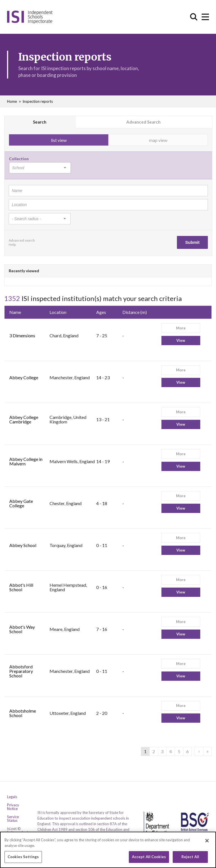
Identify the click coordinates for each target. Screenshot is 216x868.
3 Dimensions (22, 335)
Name (15, 312)
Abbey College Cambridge (24, 419)
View (181, 340)
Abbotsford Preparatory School (21, 671)
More (181, 328)
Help (12, 245)
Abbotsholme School (23, 713)
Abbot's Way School (22, 629)
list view (59, 140)
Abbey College (24, 377)
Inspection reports (38, 101)
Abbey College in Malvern (26, 461)
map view (158, 140)
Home (12, 101)
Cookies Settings (23, 859)
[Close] (207, 842)
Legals (12, 797)
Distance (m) (135, 312)
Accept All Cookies (149, 859)
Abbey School (23, 545)
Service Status (13, 819)
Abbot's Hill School (21, 587)
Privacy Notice (13, 807)
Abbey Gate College (21, 503)
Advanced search (22, 240)
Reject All (190, 859)
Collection (19, 159)
